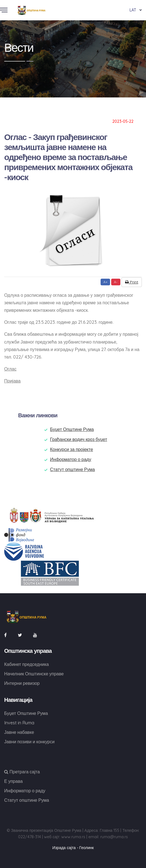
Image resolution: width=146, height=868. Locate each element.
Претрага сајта (22, 772)
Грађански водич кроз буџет (79, 439)
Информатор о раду (71, 459)
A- (116, 282)
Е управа (13, 781)
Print (132, 282)
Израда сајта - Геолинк (73, 848)
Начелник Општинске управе (34, 674)
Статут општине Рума (73, 469)
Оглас (10, 369)
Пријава (12, 381)
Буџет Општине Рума (72, 429)
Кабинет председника (26, 664)
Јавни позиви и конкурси (29, 742)
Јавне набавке (19, 732)
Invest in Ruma (19, 723)
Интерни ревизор (22, 683)
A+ (105, 282)
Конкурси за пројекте (72, 449)
